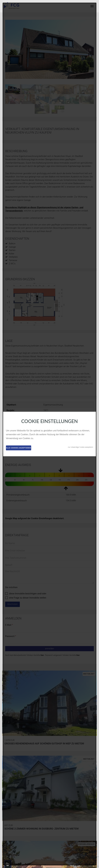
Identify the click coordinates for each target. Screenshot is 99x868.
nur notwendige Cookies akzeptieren (81, 447)
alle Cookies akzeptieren (19, 448)
